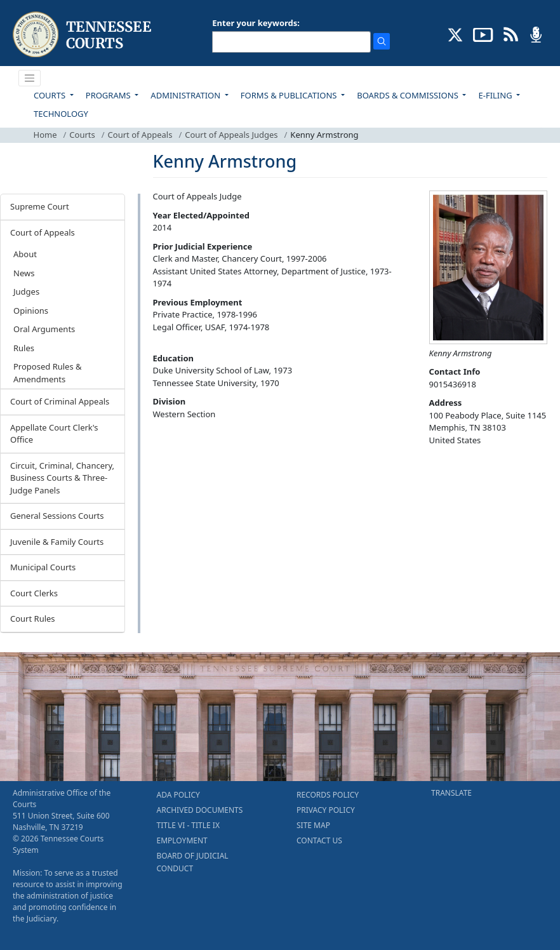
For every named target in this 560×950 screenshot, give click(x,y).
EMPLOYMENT (182, 840)
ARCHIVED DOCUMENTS (200, 810)
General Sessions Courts (57, 516)
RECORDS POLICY (328, 795)
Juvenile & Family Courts (57, 542)
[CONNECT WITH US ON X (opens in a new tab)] (456, 34)
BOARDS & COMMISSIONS (409, 95)
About (25, 254)
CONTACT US (319, 840)
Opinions (31, 311)
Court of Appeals (140, 135)
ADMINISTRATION (186, 95)
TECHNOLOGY (61, 114)
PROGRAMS (109, 95)
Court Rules (33, 619)
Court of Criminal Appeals (60, 401)
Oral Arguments (44, 329)
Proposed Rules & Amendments (48, 373)
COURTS (50, 95)
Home (45, 135)
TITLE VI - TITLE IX (188, 825)
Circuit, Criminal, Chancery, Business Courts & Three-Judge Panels (62, 478)
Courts (82, 135)
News (24, 273)
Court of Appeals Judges (231, 135)
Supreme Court (40, 206)
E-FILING (496, 95)
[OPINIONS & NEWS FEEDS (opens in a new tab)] (511, 34)
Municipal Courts (43, 567)
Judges (26, 291)
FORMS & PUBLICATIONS (290, 95)
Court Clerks (34, 593)
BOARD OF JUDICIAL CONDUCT (193, 862)
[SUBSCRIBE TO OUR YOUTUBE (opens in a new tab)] (483, 34)
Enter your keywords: (256, 23)
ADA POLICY (178, 795)
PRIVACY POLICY (326, 810)
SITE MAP (313, 825)
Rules (24, 348)
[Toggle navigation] (30, 78)
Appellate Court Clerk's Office (54, 434)
